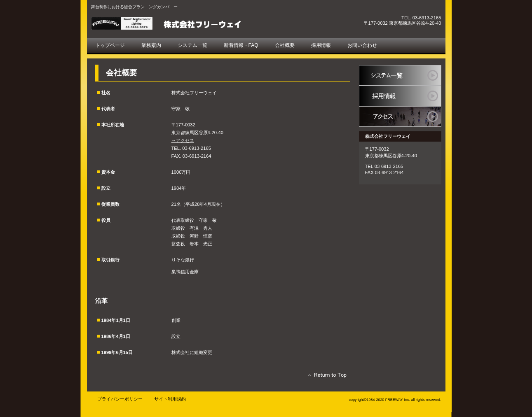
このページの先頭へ (325, 377)
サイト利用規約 (170, 399)
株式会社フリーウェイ (184, 23)
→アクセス (183, 140)
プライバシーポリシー (120, 399)
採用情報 (400, 96)
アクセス (400, 116)
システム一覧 (400, 75)
